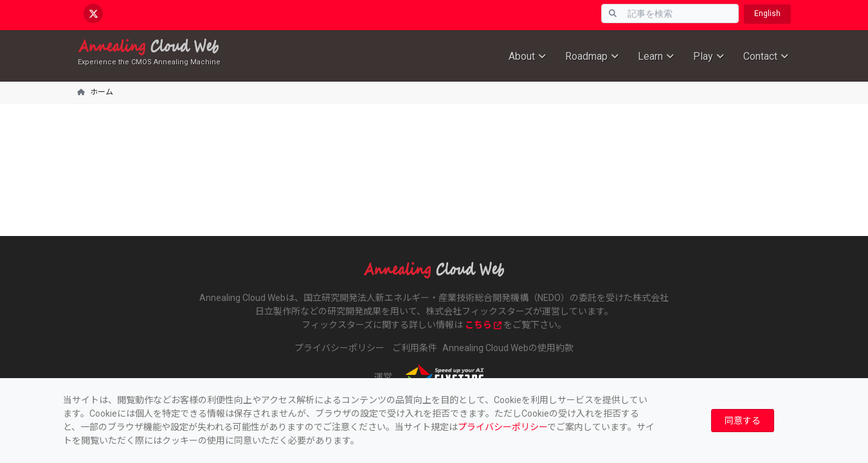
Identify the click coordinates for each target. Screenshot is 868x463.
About (522, 56)
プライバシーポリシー (502, 427)
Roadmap (586, 56)
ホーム (102, 92)
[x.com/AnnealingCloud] (93, 14)
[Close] (743, 421)
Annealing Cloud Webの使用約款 (508, 348)
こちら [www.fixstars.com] (483, 325)
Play (703, 56)
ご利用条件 (415, 348)
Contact (760, 56)
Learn (650, 56)
